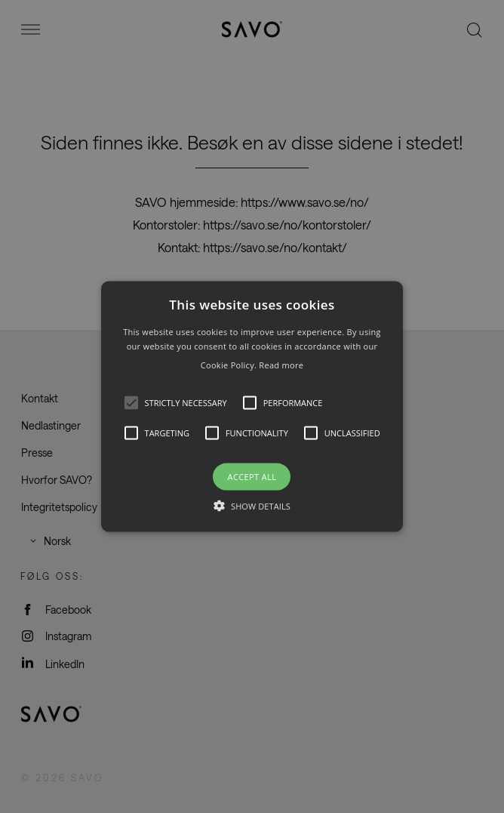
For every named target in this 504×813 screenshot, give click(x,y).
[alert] (252, 406)
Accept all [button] (252, 477)
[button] (252, 406)
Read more (281, 365)
